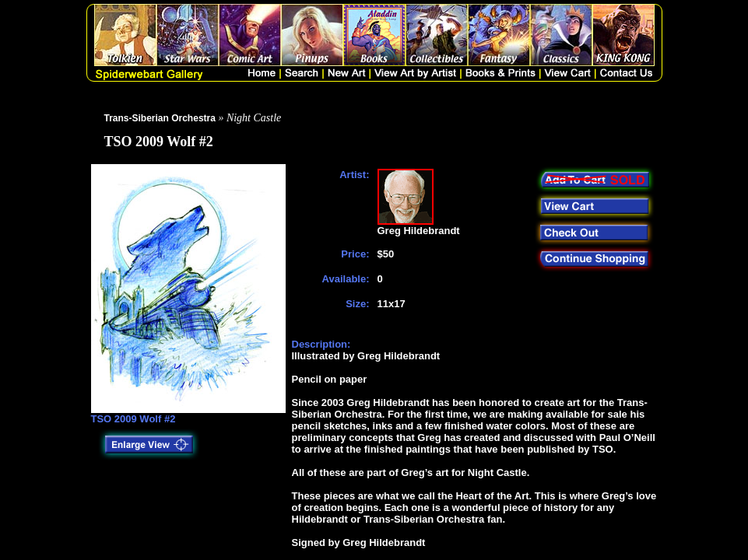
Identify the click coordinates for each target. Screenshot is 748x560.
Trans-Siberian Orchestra (160, 118)
